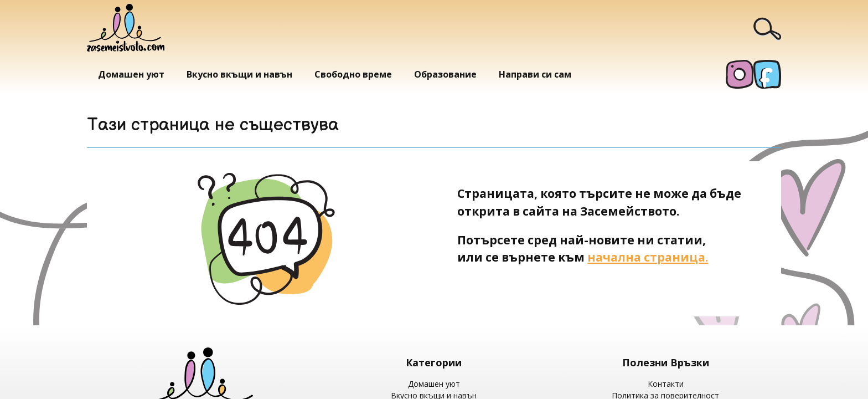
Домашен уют (131, 74)
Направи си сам (535, 74)
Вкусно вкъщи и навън (239, 74)
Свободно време (353, 74)
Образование (445, 74)
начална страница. (648, 257)
